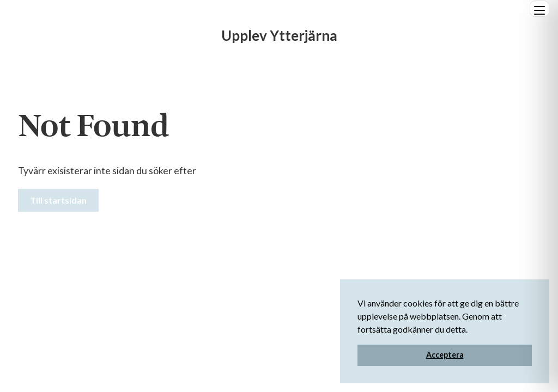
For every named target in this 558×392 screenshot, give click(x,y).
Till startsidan (58, 200)
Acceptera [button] (445, 355)
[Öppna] (539, 9)
